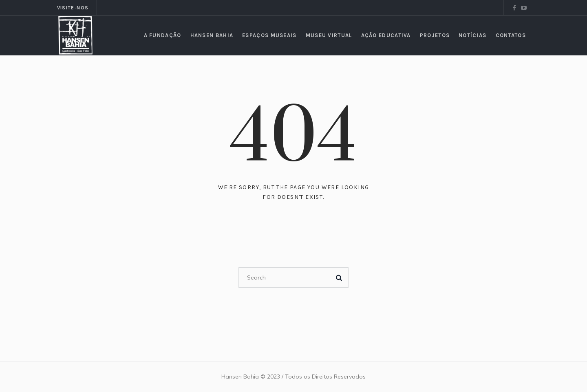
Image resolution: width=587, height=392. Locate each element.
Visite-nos (73, 8)
